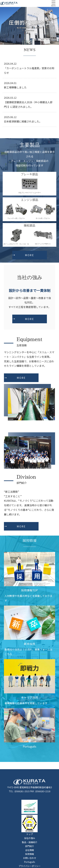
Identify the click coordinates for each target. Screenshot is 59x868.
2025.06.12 (10, 117)
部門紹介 (30, 846)
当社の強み (30, 838)
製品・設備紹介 (30, 842)
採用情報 (30, 854)
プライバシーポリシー (30, 866)
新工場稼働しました (15, 87)
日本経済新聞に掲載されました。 (23, 121)
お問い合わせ (30, 858)
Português (30, 862)
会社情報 (30, 850)
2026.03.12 (10, 98)
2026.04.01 (10, 83)
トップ (30, 834)
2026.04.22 (10, 64)
